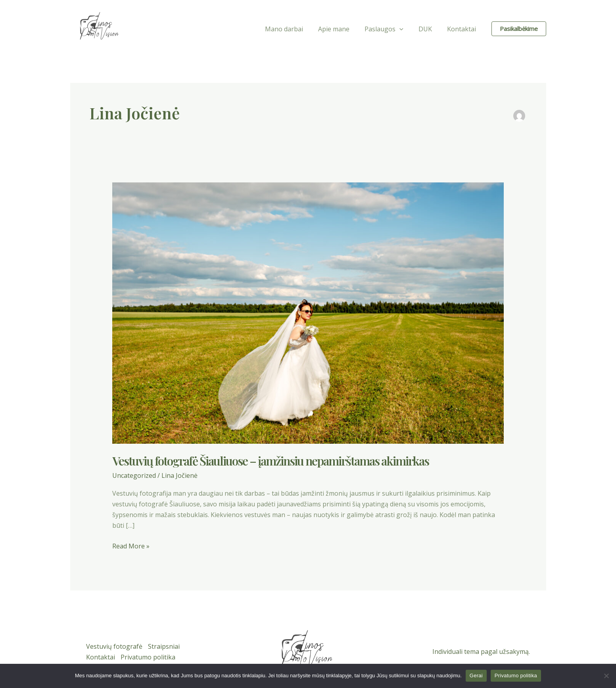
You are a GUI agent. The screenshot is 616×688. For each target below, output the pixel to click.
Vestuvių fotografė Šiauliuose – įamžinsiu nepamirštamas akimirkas (271, 461)
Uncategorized (134, 475)
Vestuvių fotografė (114, 646)
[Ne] (606, 676)
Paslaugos (390, 29)
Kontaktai (463, 29)
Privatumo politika (148, 657)
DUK (429, 29)
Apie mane (342, 29)
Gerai (476, 676)
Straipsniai (164, 646)
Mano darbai (295, 29)
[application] (405, 29)
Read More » (131, 546)
